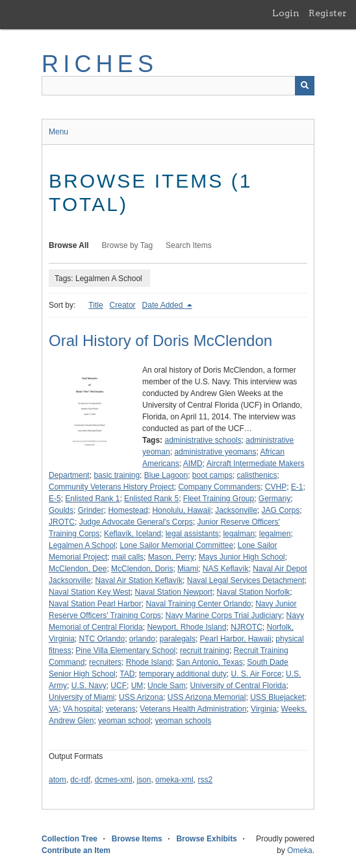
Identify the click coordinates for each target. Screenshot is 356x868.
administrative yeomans (215, 452)
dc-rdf (80, 780)
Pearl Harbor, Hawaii (236, 639)
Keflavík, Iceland (133, 534)
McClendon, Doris (142, 569)
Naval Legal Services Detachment (246, 580)
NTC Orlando (102, 639)
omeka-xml (174, 780)
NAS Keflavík (226, 569)
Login (286, 13)
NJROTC (247, 627)
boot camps (212, 475)
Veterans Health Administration (193, 709)
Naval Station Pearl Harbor (95, 604)
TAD (127, 674)
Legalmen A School (82, 545)
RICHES (100, 64)
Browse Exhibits (206, 839)
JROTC (62, 522)
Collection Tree (70, 839)
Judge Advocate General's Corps (136, 522)
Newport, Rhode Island (186, 627)
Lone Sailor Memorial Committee (176, 545)
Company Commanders (219, 487)
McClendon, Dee (78, 569)
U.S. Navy (89, 686)
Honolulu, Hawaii (181, 510)
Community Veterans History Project (111, 487)
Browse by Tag (128, 245)
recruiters (105, 662)
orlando (142, 639)
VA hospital (82, 709)
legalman (239, 534)
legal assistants (192, 534)
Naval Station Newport (174, 592)
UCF (119, 686)
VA (54, 709)
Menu (58, 132)
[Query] (178, 86)
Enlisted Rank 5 (151, 499)
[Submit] (305, 86)
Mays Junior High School (242, 557)
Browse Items (137, 839)
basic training (117, 475)
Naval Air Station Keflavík (139, 580)
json (144, 780)
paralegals (178, 639)
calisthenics (257, 475)
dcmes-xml (114, 780)
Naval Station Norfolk (254, 592)
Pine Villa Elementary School (125, 651)
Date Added (164, 305)
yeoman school (124, 721)
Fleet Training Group (219, 499)
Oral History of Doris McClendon (160, 341)
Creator (123, 305)
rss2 (205, 780)
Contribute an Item (76, 850)
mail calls (128, 557)
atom (57, 780)
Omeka (300, 850)
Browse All (69, 245)
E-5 (55, 499)
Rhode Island (149, 662)
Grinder (91, 510)
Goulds (61, 510)
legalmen (275, 534)
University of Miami (82, 697)
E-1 (297, 487)
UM (137, 686)
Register (328, 13)
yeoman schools (183, 721)
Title (95, 305)
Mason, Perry (171, 557)
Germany (274, 499)
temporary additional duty (183, 674)
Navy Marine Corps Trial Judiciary (223, 615)
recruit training (205, 651)
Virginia (264, 709)
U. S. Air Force (256, 674)
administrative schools (203, 440)
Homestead (128, 510)
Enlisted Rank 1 (92, 499)
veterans (121, 709)
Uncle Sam (167, 686)
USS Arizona (141, 697)
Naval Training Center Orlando (198, 604)
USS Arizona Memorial (207, 697)
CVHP (276, 487)
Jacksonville (236, 510)
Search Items (189, 245)
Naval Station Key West (90, 592)
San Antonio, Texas (210, 662)
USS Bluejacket (277, 697)
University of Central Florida (238, 686)
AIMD (193, 464)
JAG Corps (281, 510)
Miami (188, 569)
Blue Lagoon (166, 475)
